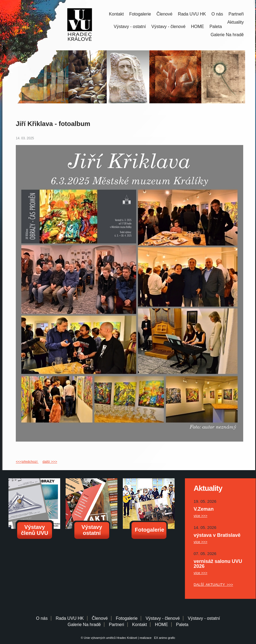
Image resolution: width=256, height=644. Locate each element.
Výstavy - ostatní (130, 27)
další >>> (50, 462)
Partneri (117, 625)
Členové (164, 14)
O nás (217, 14)
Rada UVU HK (192, 14)
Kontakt (116, 14)
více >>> (200, 516)
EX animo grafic (164, 638)
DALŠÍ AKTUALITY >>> (213, 585)
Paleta (216, 27)
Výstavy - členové (168, 27)
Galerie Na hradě (84, 625)
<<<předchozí (27, 462)
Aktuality (236, 22)
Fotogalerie (140, 14)
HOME (197, 27)
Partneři (236, 14)
